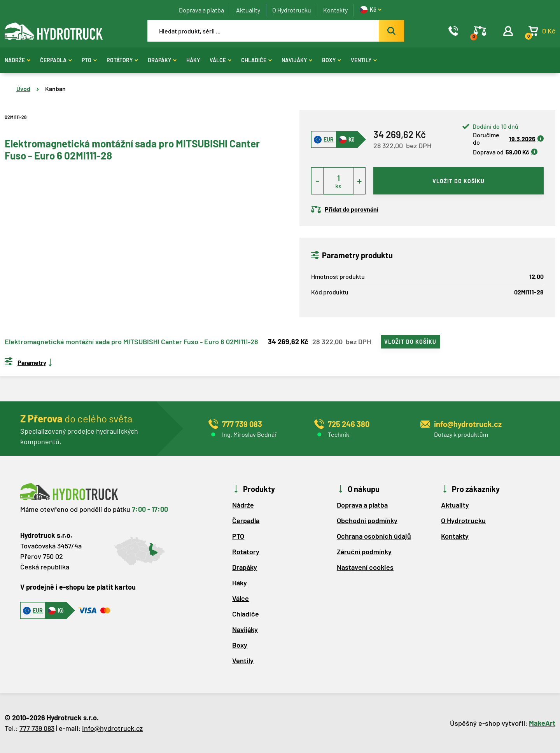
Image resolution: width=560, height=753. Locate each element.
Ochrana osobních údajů (374, 536)
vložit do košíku (458, 181)
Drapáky (162, 60)
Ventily (364, 60)
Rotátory (122, 60)
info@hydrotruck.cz (112, 728)
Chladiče (256, 60)
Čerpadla (56, 60)
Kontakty (335, 10)
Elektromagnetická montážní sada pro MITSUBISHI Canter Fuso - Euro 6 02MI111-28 (131, 342)
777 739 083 (37, 728)
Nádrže (17, 60)
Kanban (55, 88)
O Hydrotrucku (292, 10)
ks (338, 186)
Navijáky (297, 60)
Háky (193, 60)
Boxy (332, 60)
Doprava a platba (201, 10)
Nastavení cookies (365, 567)
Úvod (23, 88)
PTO (89, 60)
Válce (220, 60)
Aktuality (248, 10)
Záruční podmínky (364, 552)
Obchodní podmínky (367, 520)
